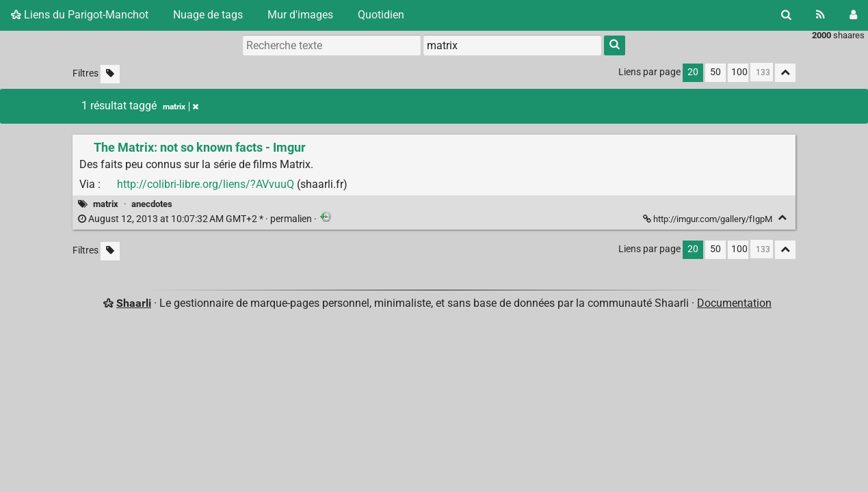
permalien (196, 219)
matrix (106, 204)
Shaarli (134, 303)
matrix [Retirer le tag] (181, 107)
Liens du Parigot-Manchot (80, 15)
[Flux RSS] (820, 15)
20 (693, 72)
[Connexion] (853, 15)
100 (739, 72)
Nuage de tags (208, 15)
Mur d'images (300, 15)
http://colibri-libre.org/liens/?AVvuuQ (206, 184)
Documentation (734, 303)
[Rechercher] (786, 15)
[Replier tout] (785, 73)
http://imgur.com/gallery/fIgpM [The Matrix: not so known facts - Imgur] (709, 219)
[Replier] (782, 218)
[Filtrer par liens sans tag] (110, 74)
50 (715, 72)
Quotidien (381, 15)
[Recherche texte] (332, 45)
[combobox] (512, 45)
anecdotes (152, 204)
